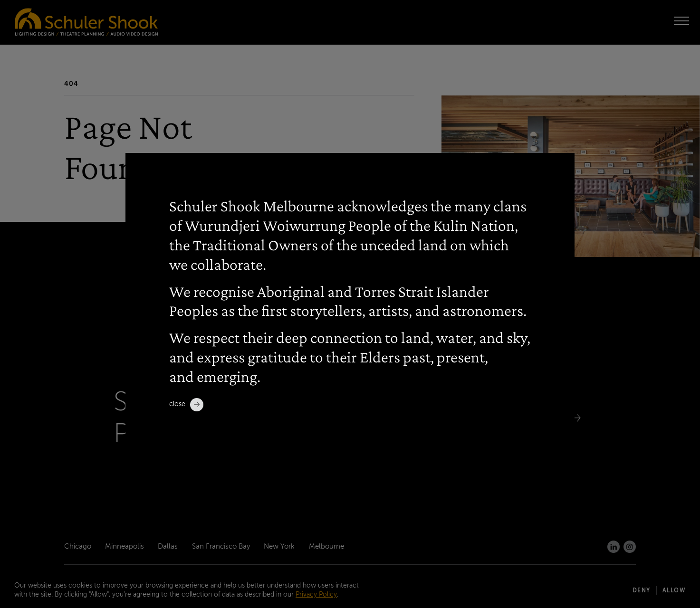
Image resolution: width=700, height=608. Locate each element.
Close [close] (186, 405)
